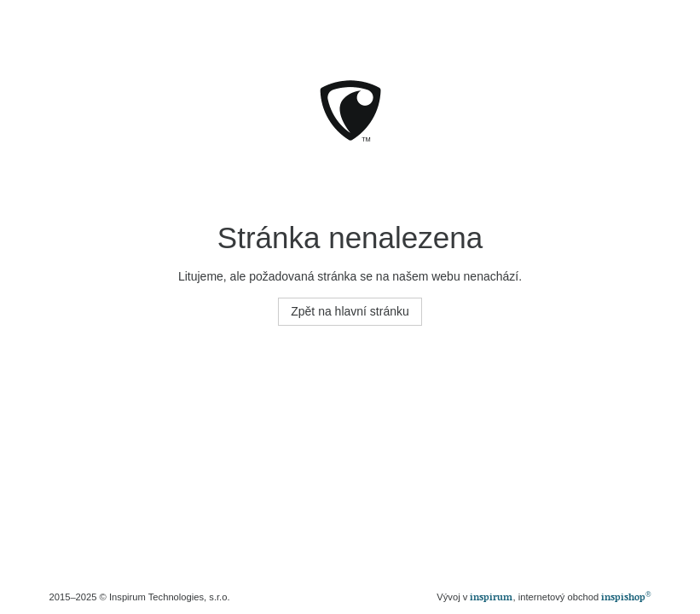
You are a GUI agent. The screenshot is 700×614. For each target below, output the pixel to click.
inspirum (491, 597)
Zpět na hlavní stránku (350, 311)
